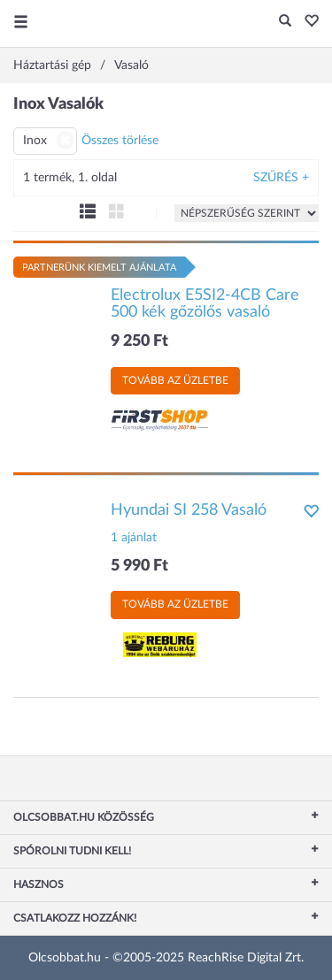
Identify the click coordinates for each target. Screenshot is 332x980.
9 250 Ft (139, 341)
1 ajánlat (134, 538)
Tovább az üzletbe (175, 380)
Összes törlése (120, 141)
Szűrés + (281, 178)
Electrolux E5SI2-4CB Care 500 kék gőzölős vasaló (205, 304)
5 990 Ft (139, 566)
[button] (307, 22)
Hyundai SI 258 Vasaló (189, 510)
